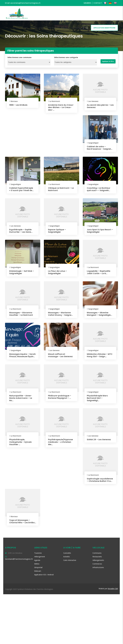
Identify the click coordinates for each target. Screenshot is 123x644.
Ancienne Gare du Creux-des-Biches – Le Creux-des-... (61, 107)
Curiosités (67, 603)
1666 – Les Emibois (19, 105)
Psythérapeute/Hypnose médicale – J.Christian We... (62, 487)
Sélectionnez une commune (19, 57)
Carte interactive (70, 610)
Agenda (64, 28)
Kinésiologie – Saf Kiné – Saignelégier (23, 274)
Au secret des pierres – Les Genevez (99, 106)
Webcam (38, 621)
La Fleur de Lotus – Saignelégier (58, 274)
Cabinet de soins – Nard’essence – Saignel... (97, 149)
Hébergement (40, 606)
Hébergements (98, 610)
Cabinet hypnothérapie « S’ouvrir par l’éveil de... (22, 191)
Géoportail (38, 617)
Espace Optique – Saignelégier (58, 233)
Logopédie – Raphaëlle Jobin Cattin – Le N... (100, 274)
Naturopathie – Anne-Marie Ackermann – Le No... (60, 402)
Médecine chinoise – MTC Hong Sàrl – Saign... (100, 359)
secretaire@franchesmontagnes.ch (19, 609)
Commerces (97, 613)
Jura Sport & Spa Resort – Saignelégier (100, 233)
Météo (37, 613)
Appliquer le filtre (108, 61)
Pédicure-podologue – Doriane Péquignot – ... (99, 401)
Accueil (25, 28)
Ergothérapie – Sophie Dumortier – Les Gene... (22, 233)
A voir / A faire (38, 28)
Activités (67, 606)
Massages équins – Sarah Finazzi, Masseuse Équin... (20, 360)
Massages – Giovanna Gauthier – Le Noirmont (22, 316)
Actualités (76, 28)
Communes (97, 603)
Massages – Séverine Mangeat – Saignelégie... (99, 317)
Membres (87, 3)
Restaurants (97, 606)
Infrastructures (98, 617)
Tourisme (38, 603)
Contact (98, 3)
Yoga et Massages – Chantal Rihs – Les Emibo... (21, 570)
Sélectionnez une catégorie (66, 57)
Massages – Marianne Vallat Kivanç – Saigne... (61, 316)
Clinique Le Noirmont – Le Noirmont (61, 191)
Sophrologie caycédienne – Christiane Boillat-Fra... (100, 526)
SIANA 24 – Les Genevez (100, 485)
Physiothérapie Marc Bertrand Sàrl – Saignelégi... (98, 443)
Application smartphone (104, 28)
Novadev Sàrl (113, 638)
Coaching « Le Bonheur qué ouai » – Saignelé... (99, 191)
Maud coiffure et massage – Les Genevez (61, 359)
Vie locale (52, 28)
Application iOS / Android (44, 624)
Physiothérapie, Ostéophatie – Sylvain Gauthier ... (22, 487)
